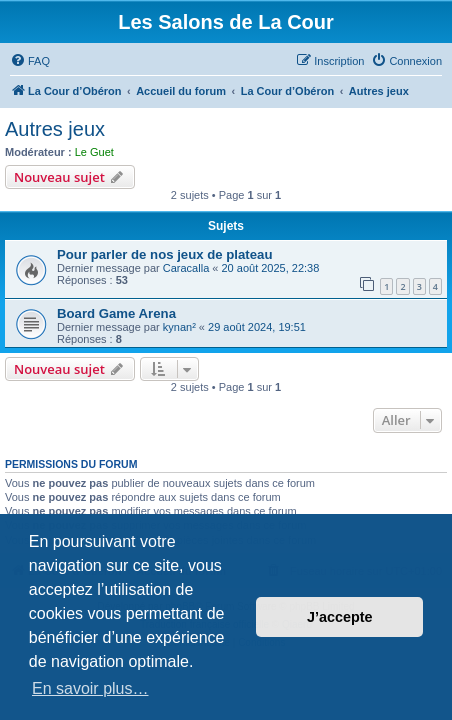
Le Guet (94, 152)
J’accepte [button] (340, 617)
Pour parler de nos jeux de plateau (164, 254)
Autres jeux (55, 129)
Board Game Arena (116, 313)
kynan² (179, 327)
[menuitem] (30, 61)
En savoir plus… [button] (90, 688)
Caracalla (186, 268)
